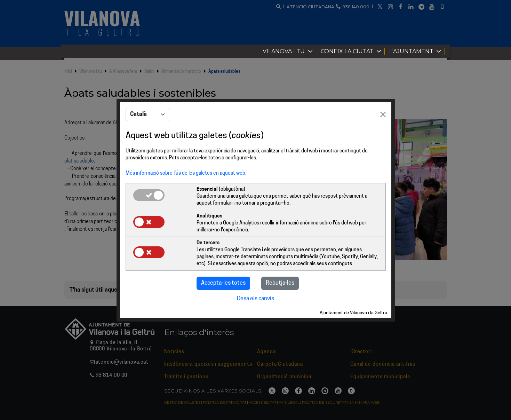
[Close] (383, 114)
